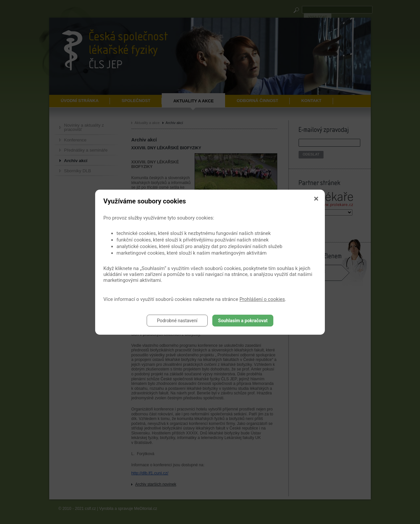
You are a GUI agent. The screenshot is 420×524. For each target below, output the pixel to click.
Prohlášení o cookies (262, 299)
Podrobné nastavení (177, 321)
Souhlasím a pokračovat (243, 321)
